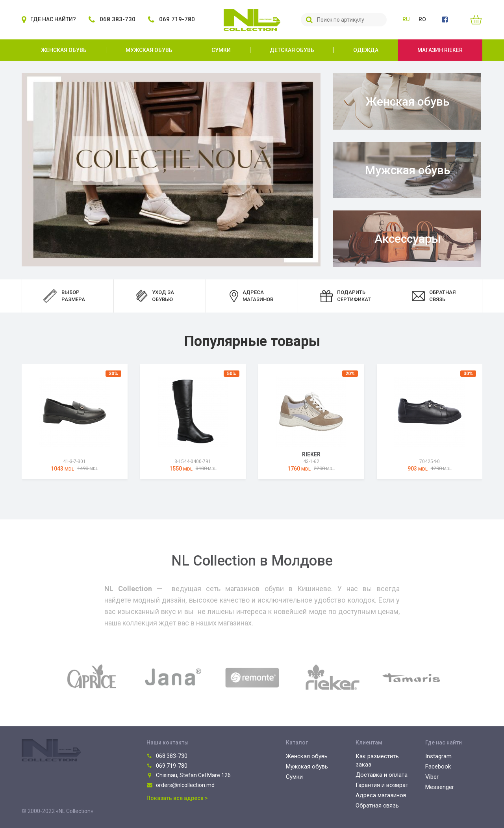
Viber (432, 777)
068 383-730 (167, 756)
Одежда (366, 50)
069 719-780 (167, 766)
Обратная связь (377, 806)
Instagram (438, 756)
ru (406, 19)
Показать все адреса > (177, 798)
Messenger (440, 787)
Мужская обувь (149, 50)
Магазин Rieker (440, 50)
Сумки (221, 50)
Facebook (438, 767)
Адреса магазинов (381, 795)
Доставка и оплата (382, 775)
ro (422, 19)
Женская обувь (64, 50)
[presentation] (12, 423)
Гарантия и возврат (382, 785)
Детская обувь (292, 50)
